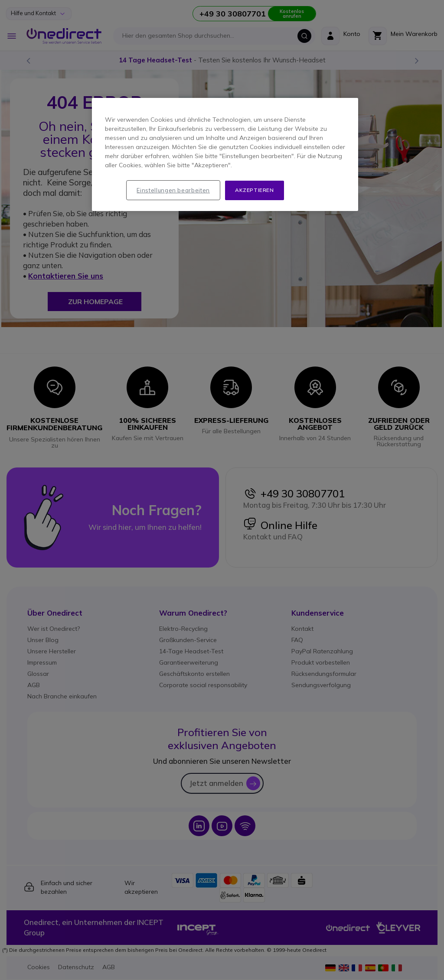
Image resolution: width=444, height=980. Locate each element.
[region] (225, 154)
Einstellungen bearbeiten (173, 190)
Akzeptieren (255, 190)
